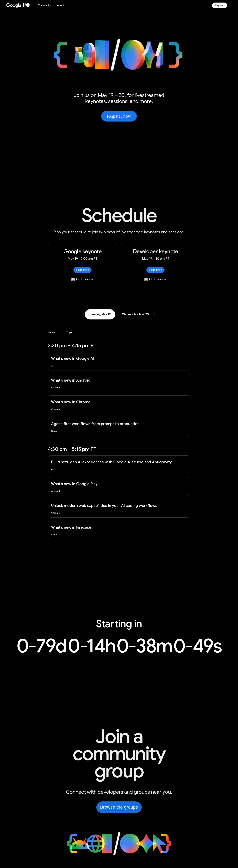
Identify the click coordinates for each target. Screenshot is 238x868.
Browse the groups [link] (119, 807)
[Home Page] (20, 5)
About (60, 5)
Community (44, 5)
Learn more (83, 270)
